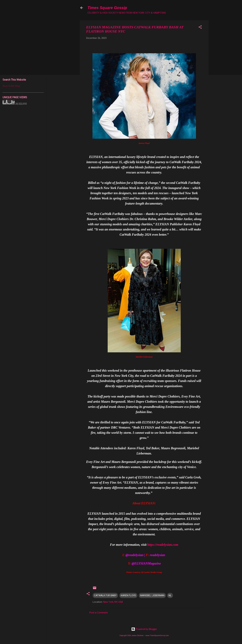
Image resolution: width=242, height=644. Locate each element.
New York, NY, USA (113, 602)
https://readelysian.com (163, 545)
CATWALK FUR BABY (105, 595)
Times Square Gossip (107, 8)
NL (170, 595)
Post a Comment (99, 613)
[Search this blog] (23, 86)
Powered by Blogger (144, 629)
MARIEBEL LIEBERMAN (152, 595)
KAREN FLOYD (128, 595)
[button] (200, 28)
